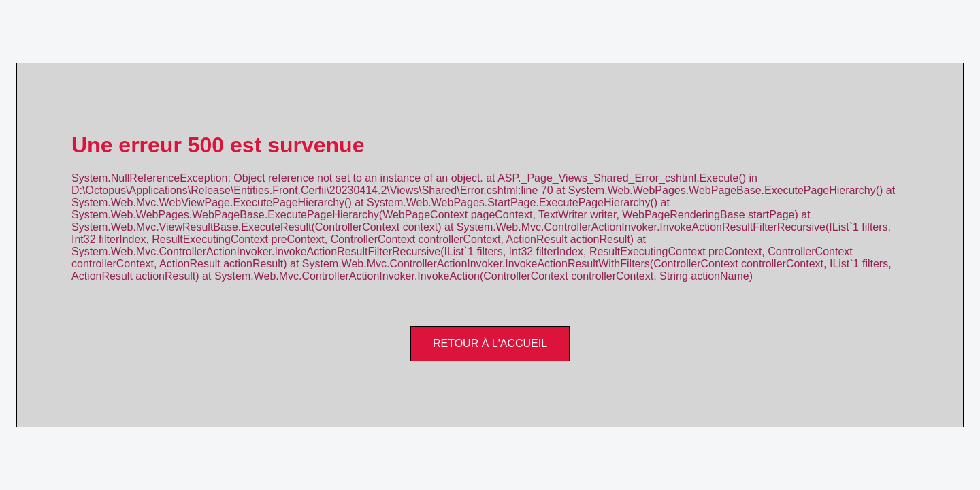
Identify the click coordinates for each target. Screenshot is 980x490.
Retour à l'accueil (490, 343)
